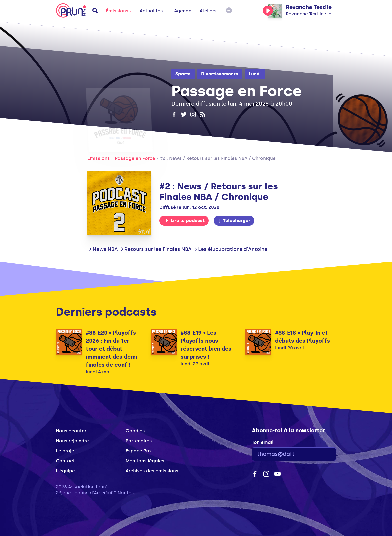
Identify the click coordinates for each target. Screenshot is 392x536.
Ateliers (208, 11)
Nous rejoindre (72, 441)
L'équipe (65, 471)
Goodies (135, 431)
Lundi (255, 74)
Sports (183, 74)
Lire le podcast (185, 221)
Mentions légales (145, 461)
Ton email (263, 442)
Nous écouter (71, 431)
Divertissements (220, 74)
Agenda (183, 11)
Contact (65, 461)
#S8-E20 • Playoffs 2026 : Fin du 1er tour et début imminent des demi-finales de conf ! (113, 349)
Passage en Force (135, 158)
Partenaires (139, 441)
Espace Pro (138, 451)
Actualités (153, 11)
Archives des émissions (152, 471)
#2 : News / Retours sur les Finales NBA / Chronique (218, 158)
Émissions (119, 11)
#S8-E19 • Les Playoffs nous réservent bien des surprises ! (206, 345)
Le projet (66, 451)
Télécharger (234, 221)
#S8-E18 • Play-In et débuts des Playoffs (303, 337)
